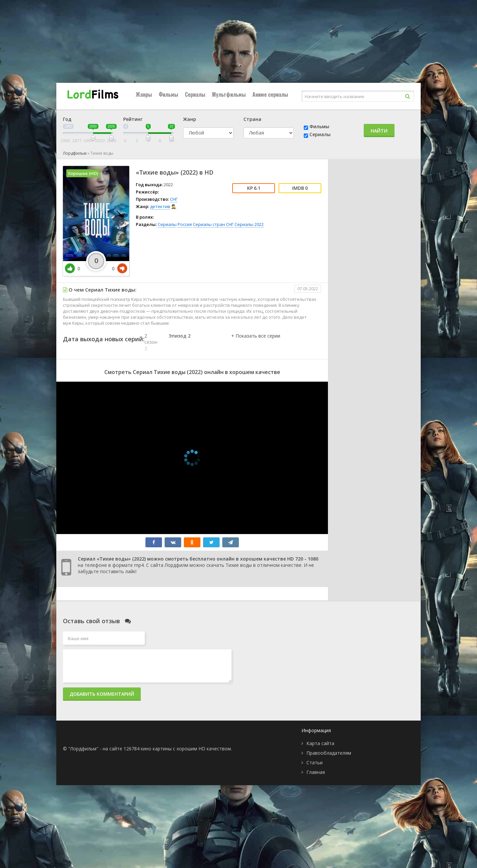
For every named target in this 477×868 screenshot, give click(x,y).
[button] (256, 343)
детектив (160, 206)
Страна (252, 119)
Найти (379, 131)
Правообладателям (329, 753)
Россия (185, 224)
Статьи (315, 762)
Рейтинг (133, 119)
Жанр (190, 119)
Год (67, 119)
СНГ (174, 199)
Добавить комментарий (102, 694)
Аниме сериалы (270, 94)
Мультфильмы (229, 94)
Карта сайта (320, 743)
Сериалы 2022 (249, 224)
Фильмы (168, 94)
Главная (316, 772)
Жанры (144, 94)
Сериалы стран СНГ (213, 224)
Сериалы (195, 94)
